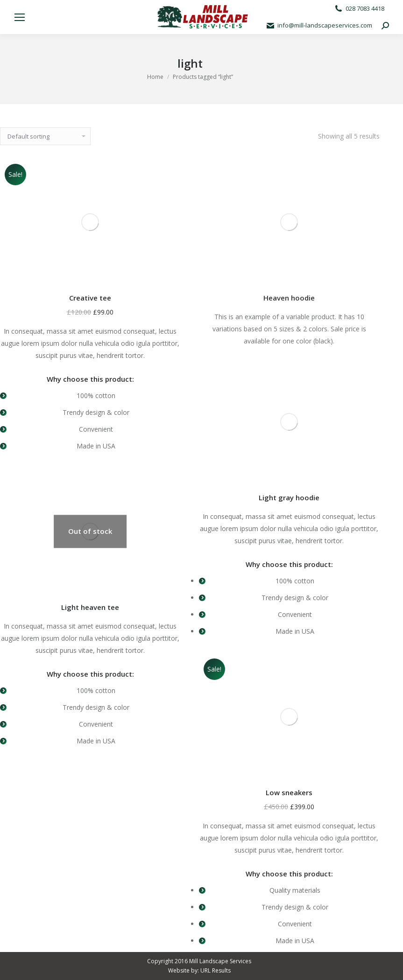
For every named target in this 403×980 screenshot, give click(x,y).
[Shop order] (45, 136)
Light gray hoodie (289, 497)
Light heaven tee (90, 607)
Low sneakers (289, 792)
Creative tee (90, 298)
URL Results (216, 970)
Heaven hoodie (289, 298)
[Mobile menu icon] (20, 17)
